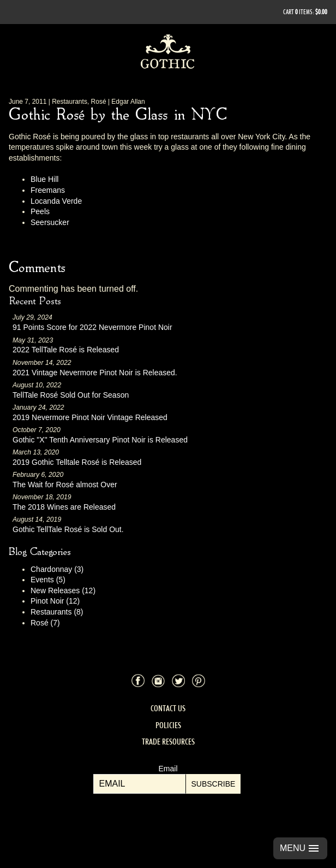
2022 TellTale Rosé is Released (66, 350)
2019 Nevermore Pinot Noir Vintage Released (90, 417)
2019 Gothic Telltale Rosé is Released (77, 462)
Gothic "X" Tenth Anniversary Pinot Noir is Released (100, 440)
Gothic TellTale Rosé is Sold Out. (68, 529)
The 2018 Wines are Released (64, 507)
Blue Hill (44, 179)
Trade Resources (168, 742)
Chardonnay (57, 569)
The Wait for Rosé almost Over (65, 485)
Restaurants (57, 612)
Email (168, 769)
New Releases (63, 591)
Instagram (158, 681)
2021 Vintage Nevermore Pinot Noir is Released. (95, 373)
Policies (168, 725)
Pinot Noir (55, 601)
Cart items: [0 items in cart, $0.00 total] (305, 12)
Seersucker (50, 222)
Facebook (138, 681)
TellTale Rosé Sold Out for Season (71, 395)
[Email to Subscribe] (140, 784)
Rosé (45, 623)
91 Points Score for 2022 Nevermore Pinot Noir (92, 327)
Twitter (178, 681)
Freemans (48, 190)
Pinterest (199, 681)
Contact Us (168, 708)
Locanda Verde (56, 201)
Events (48, 580)
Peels (40, 211)
